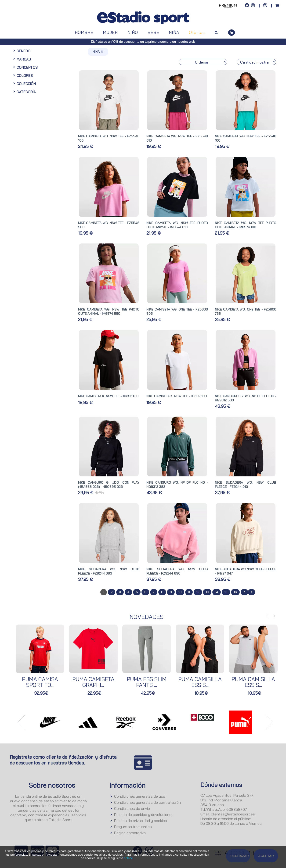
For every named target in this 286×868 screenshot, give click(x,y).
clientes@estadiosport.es (233, 814)
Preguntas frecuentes (133, 827)
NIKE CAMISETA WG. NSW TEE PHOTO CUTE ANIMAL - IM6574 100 (246, 225)
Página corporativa (130, 833)
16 (235, 592)
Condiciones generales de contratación (147, 802)
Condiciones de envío (132, 808)
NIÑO (133, 32)
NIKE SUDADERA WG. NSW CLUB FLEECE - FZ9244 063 (109, 571)
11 (189, 592)
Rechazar (240, 856)
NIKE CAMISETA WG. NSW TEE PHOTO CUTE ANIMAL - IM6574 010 (177, 225)
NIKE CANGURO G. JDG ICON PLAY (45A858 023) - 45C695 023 (109, 485)
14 (217, 592)
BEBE (153, 32)
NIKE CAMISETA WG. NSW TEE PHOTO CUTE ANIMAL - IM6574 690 (109, 311)
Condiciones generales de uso (140, 796)
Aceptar (266, 856)
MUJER (110, 32)
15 (226, 592)
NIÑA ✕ (98, 52)
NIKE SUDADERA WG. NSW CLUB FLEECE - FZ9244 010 (246, 485)
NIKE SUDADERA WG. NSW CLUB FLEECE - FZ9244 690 (177, 571)
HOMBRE (84, 32)
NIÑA (174, 32)
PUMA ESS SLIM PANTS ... (147, 682)
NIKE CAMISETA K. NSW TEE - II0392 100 (177, 396)
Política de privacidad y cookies (141, 821)
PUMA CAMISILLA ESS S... (200, 682)
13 (207, 592)
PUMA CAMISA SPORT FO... (40, 682)
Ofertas (197, 32)
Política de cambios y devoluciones (144, 814)
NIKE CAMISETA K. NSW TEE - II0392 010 (108, 396)
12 (198, 592)
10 (180, 592)
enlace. (129, 858)
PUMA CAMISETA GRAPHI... (93, 682)
